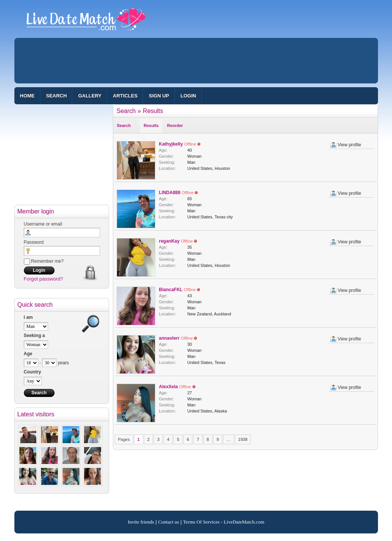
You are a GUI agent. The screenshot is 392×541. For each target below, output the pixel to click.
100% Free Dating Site (86, 22)
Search (57, 96)
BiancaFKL (171, 290)
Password (34, 242)
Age (28, 354)
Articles (125, 96)
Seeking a (34, 336)
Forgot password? (44, 279)
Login (188, 96)
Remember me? (44, 261)
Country (33, 372)
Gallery (90, 96)
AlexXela (169, 387)
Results (153, 111)
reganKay (169, 241)
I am (28, 317)
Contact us (168, 522)
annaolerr (169, 338)
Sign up (159, 96)
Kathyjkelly (171, 144)
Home (27, 96)
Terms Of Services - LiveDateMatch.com (224, 522)
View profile (350, 145)
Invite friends (141, 522)
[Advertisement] (196, 61)
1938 (243, 439)
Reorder (175, 125)
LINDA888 (170, 193)
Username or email (43, 224)
